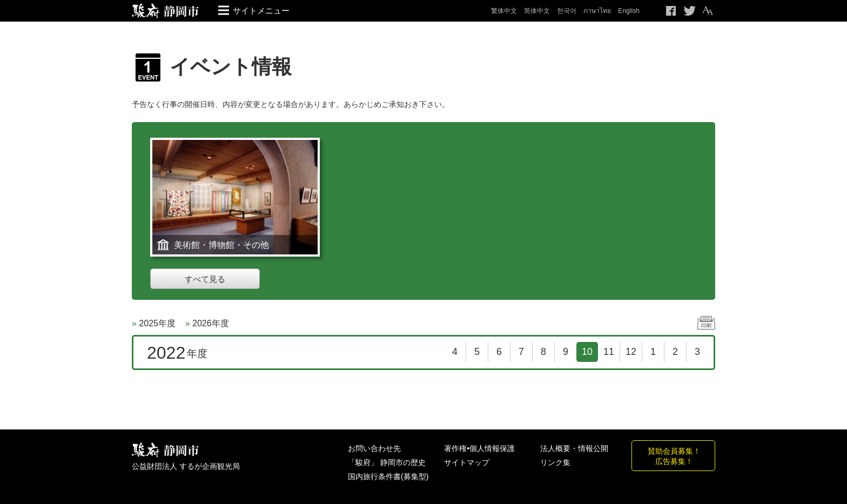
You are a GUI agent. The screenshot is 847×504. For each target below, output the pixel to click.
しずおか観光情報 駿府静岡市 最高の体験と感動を (166, 450)
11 (609, 352)
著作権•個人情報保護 (479, 448)
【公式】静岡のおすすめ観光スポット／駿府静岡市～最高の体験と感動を (166, 11)
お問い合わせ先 (374, 448)
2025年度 (157, 323)
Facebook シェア (672, 11)
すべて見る (205, 279)
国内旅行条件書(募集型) (388, 476)
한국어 (567, 11)
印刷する (706, 323)
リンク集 (555, 462)
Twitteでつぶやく (690, 11)
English (629, 11)
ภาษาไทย (597, 11)
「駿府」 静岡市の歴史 (387, 462)
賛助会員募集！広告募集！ (674, 456)
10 (587, 352)
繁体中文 (504, 11)
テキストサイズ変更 (707, 11)
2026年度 (211, 323)
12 (631, 352)
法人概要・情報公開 (574, 448)
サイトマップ (467, 462)
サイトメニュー (261, 11)
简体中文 (537, 11)
